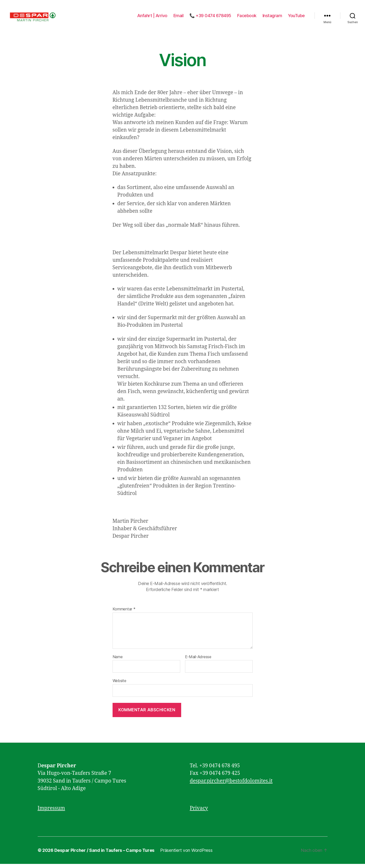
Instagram (272, 18)
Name (118, 661)
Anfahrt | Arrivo (152, 18)
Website (119, 685)
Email (179, 18)
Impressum (51, 812)
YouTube (296, 18)
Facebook (247, 18)
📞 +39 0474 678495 (210, 18)
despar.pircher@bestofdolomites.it (231, 785)
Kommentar (124, 613)
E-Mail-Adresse (198, 661)
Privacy (199, 812)
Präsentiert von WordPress (186, 854)
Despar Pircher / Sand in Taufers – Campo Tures (104, 854)
